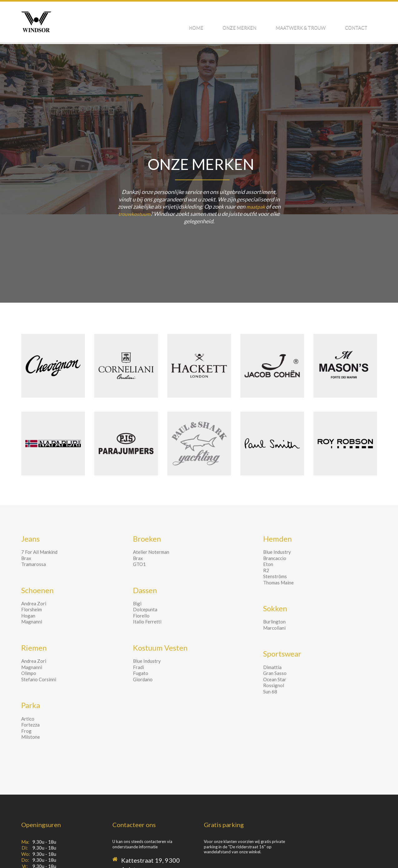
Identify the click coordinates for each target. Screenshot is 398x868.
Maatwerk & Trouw (315, 24)
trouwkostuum (135, 214)
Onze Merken (265, 24)
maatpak (256, 206)
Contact (361, 24)
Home (232, 24)
